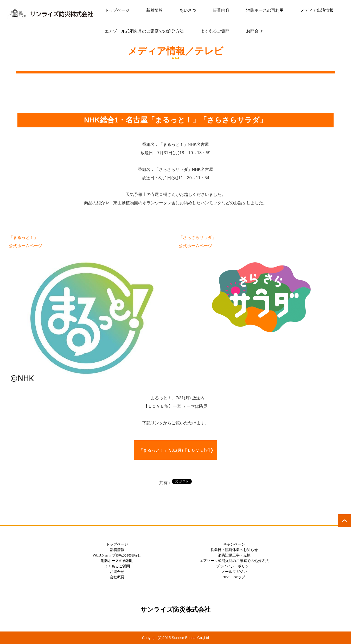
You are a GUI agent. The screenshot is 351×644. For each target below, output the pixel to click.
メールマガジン (234, 572)
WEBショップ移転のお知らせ (117, 555)
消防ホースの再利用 (265, 10)
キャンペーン (234, 544)
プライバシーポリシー (234, 566)
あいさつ (188, 10)
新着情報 (155, 10)
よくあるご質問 (215, 31)
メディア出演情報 (317, 10)
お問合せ (254, 31)
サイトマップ (234, 577)
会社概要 (117, 577)
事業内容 (221, 10)
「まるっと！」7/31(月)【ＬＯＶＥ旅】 (176, 450)
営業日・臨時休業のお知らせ (234, 550)
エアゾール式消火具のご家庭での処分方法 (144, 31)
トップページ (117, 10)
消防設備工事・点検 (234, 555)
